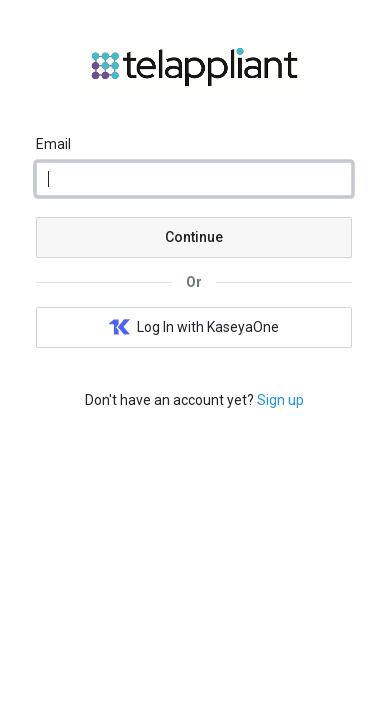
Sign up (280, 400)
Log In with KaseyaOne (194, 327)
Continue (194, 237)
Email (53, 144)
